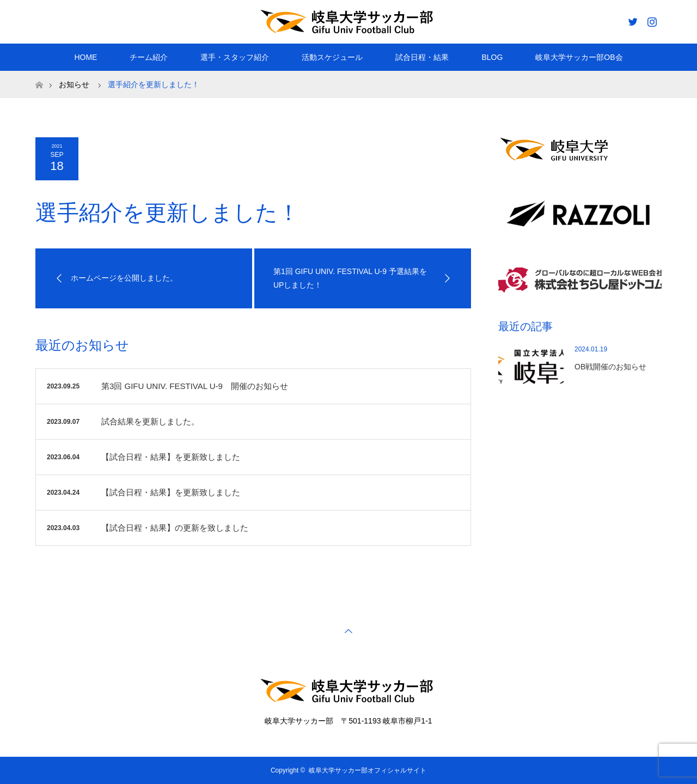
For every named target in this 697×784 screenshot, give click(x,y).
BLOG (492, 57)
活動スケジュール (332, 57)
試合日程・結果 (422, 57)
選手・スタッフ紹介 (235, 57)
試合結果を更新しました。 (150, 421)
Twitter (632, 20)
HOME (85, 57)
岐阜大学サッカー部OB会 (579, 57)
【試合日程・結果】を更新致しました (171, 457)
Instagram (651, 20)
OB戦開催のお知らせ (610, 367)
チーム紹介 (149, 57)
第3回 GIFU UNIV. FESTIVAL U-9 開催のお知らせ (195, 386)
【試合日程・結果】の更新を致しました (175, 528)
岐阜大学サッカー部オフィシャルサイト (368, 770)
